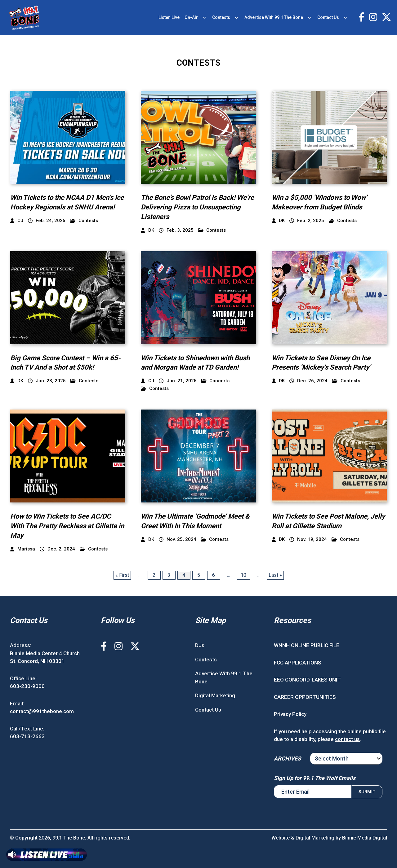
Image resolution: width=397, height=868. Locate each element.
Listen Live (169, 17)
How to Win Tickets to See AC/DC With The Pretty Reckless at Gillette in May (67, 526)
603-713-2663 (27, 736)
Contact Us (328, 17)
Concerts (216, 381)
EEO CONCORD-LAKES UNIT (307, 680)
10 (243, 575)
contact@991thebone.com (42, 711)
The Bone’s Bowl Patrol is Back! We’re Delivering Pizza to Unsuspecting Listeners (197, 207)
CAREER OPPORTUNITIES (305, 697)
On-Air (191, 17)
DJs (200, 645)
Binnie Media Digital (365, 838)
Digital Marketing (215, 695)
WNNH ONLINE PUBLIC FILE (307, 645)
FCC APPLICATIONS (298, 663)
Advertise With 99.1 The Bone (274, 17)
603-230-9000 (27, 686)
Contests (221, 17)
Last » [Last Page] (275, 575)
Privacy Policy (290, 714)
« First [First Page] (122, 575)
